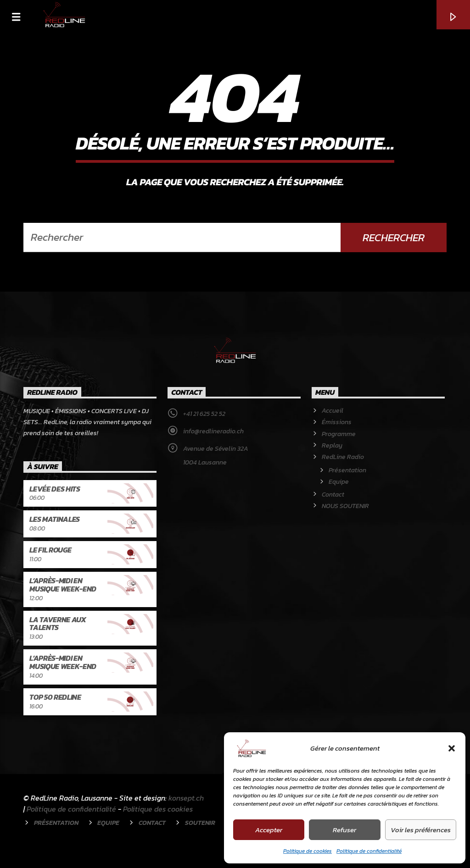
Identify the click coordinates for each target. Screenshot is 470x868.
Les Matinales (55, 519)
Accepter (269, 830)
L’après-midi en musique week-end (63, 585)
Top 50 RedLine (55, 697)
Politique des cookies (158, 809)
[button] (452, 748)
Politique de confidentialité (369, 851)
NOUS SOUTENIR (345, 506)
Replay (332, 445)
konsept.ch (186, 798)
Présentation (347, 470)
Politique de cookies (308, 851)
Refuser (344, 830)
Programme (339, 434)
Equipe (339, 482)
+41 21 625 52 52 (204, 414)
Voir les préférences (421, 830)
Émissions (337, 422)
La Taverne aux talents (58, 624)
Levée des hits (55, 489)
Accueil (333, 411)
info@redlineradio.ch (213, 431)
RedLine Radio (343, 457)
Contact (333, 495)
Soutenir (200, 823)
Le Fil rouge (50, 550)
